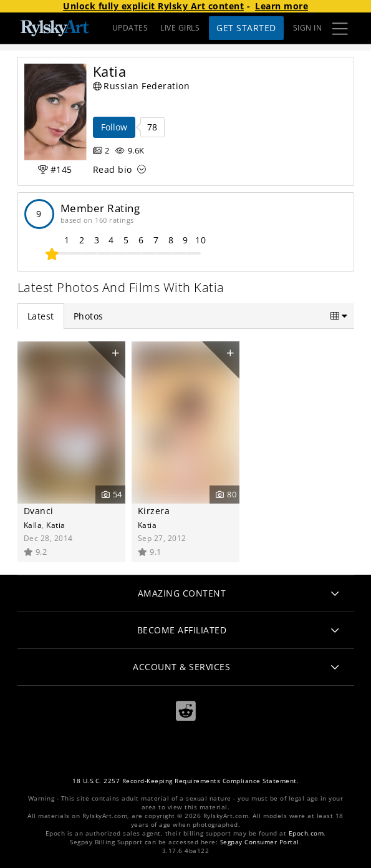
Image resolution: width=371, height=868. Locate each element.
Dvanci (39, 511)
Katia (56, 525)
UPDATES (130, 28)
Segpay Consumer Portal (260, 842)
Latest (41, 316)
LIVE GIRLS (180, 28)
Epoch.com (306, 833)
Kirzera (154, 511)
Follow (114, 127)
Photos (89, 316)
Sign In (308, 28)
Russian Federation (142, 86)
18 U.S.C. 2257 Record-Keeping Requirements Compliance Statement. (185, 781)
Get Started (246, 28)
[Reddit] (186, 711)
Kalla (33, 525)
